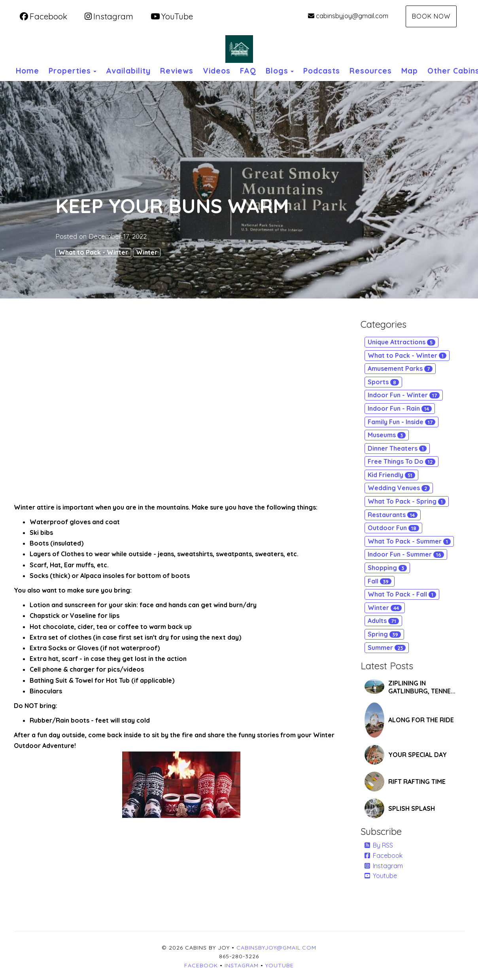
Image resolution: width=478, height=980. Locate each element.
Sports (383, 382)
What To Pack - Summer (409, 541)
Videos (217, 71)
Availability (128, 71)
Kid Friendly (391, 475)
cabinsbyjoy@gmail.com (348, 16)
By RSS (379, 845)
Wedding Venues (399, 488)
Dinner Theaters (397, 448)
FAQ (248, 71)
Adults (383, 621)
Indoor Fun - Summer (406, 554)
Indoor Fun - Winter (404, 395)
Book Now (431, 16)
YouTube (172, 16)
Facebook (43, 16)
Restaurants (393, 515)
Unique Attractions (401, 342)
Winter (147, 252)
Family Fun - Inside (401, 422)
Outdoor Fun (393, 528)
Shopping (387, 568)
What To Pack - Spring (407, 501)
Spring (384, 634)
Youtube (381, 876)
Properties (70, 71)
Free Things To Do (401, 461)
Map (410, 71)
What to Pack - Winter (93, 252)
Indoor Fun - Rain (400, 408)
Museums (387, 435)
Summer (387, 648)
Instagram (109, 16)
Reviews (177, 71)
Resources (371, 71)
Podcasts (322, 71)
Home (27, 71)
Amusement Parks (400, 368)
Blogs (277, 71)
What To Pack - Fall (402, 594)
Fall (380, 581)
